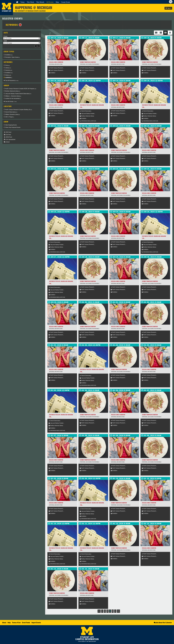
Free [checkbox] (8, 65)
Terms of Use (16, 622)
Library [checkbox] (8, 68)
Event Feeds (26, 622)
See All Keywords (12, 80)
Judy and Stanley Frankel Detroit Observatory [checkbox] (18, 94)
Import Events (36, 622)
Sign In (168, 8)
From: (6, 36)
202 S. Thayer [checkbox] (10, 117)
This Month (40, 2)
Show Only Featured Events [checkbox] (13, 127)
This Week (30, 2)
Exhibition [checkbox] (9, 55)
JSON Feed (8, 137)
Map (57, 2)
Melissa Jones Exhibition (56, 62)
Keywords (14, 25)
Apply (37, 46)
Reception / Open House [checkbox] (12, 57)
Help (9, 622)
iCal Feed (7, 135)
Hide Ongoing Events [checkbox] (11, 125)
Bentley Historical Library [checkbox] (13, 91)
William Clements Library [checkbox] (13, 114)
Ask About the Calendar (163, 622)
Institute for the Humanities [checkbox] (13, 98)
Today (23, 2)
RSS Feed (7, 132)
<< (99, 611)
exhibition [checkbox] (9, 77)
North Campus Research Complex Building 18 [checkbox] (19, 110)
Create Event (65, 2)
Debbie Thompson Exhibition (88, 62)
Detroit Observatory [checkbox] (11, 112)
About (4, 622)
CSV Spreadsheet (10, 140)
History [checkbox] (8, 75)
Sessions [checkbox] (9, 70)
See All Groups (11, 101)
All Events (50, 2)
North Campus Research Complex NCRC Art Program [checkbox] (21, 89)
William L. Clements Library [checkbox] (13, 96)
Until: (5, 41)
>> (118, 611)
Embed (7, 142)
